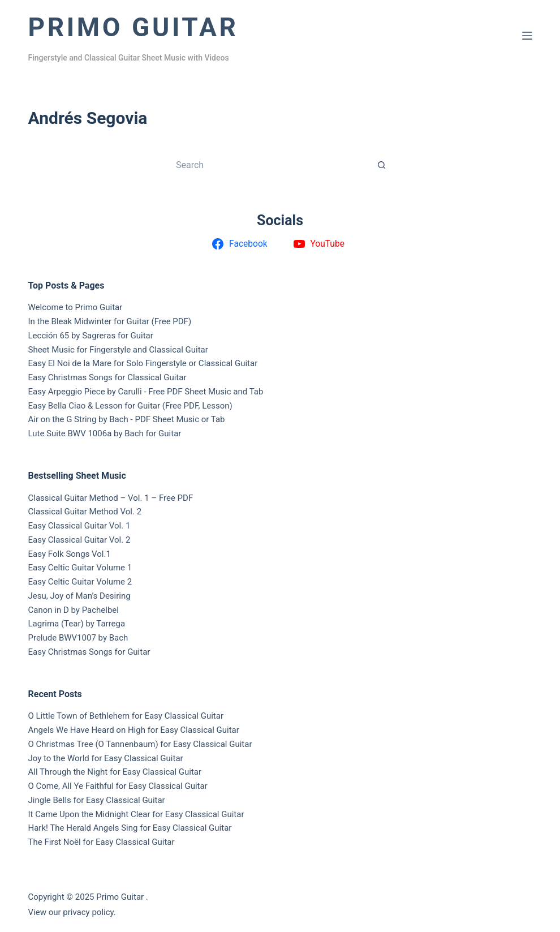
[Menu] (527, 36)
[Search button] (382, 165)
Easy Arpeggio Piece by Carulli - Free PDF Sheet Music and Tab (146, 392)
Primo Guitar (133, 27)
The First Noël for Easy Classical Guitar (102, 842)
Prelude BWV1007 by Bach (78, 638)
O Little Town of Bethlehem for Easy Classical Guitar (126, 716)
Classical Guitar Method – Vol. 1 (89, 498)
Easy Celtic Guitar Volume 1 (80, 568)
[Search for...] (269, 165)
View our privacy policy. (72, 912)
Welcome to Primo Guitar (76, 307)
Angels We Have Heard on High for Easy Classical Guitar (134, 730)
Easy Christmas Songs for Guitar (89, 652)
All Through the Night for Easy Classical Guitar (115, 772)
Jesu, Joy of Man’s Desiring (79, 596)
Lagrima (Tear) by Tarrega (77, 624)
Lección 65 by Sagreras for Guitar (91, 336)
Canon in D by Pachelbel (74, 610)
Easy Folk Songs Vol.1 (70, 554)
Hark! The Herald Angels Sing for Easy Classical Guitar (130, 828)
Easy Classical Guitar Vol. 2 (79, 540)
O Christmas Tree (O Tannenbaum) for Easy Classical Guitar (140, 744)
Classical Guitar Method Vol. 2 (85, 512)
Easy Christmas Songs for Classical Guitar (107, 377)
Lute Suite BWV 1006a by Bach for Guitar (105, 433)
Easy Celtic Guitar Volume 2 (80, 582)
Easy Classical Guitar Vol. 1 (79, 526)
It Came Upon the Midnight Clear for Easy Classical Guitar (136, 814)
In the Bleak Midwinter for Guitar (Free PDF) (110, 321)
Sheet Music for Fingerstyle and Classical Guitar (118, 350)
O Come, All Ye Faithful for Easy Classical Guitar (118, 786)
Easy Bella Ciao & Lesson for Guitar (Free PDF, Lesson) (130, 406)
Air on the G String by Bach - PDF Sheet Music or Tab (127, 419)
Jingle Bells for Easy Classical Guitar (97, 800)
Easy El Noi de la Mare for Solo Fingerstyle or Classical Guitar (143, 363)
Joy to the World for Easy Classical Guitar (106, 758)
